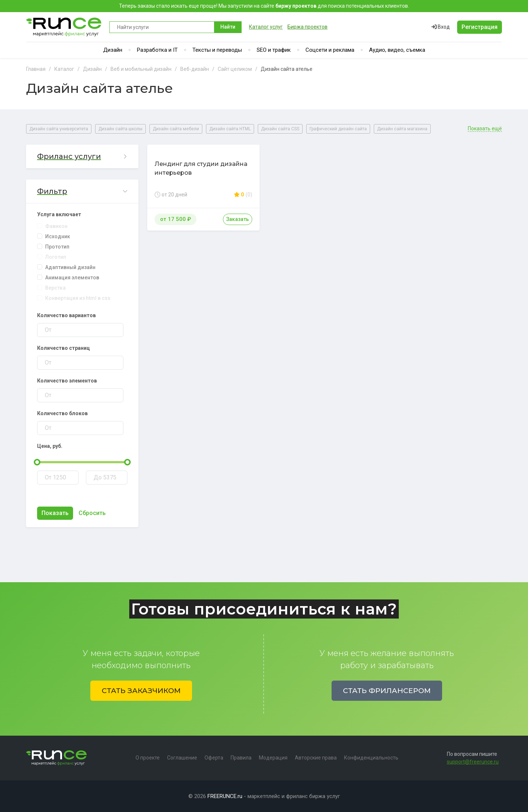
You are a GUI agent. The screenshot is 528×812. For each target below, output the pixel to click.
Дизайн (113, 50)
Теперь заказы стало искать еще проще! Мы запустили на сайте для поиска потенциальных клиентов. (264, 6)
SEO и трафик (274, 50)
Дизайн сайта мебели (176, 129)
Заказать (238, 219)
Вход (441, 27)
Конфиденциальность (371, 758)
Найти (228, 27)
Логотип (56, 257)
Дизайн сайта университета (59, 129)
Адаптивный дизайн (70, 267)
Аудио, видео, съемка (397, 50)
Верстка (55, 288)
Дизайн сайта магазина (402, 129)
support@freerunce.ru (473, 762)
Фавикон (56, 226)
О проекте (148, 758)
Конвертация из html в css (78, 298)
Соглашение (182, 758)
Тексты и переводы (217, 50)
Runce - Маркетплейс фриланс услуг (64, 27)
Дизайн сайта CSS (280, 129)
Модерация (273, 758)
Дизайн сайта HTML (230, 129)
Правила (241, 758)
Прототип (57, 247)
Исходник (58, 236)
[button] (82, 157)
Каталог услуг (266, 27)
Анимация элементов (72, 278)
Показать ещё (485, 129)
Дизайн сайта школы (120, 129)
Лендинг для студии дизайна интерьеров (201, 168)
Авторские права (316, 758)
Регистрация (480, 27)
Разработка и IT (157, 50)
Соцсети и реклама (330, 50)
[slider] (37, 462)
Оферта (214, 758)
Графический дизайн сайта (338, 129)
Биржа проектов (308, 27)
